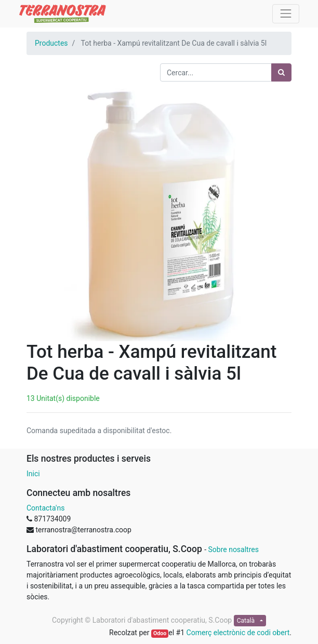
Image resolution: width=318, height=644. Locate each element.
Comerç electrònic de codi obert (238, 633)
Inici (33, 474)
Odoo (160, 633)
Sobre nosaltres (233, 549)
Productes (51, 43)
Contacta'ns (45, 508)
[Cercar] (281, 72)
